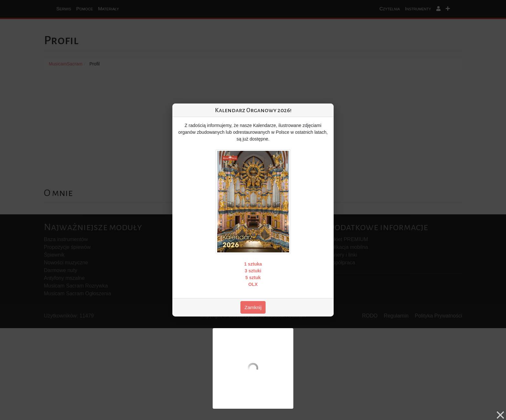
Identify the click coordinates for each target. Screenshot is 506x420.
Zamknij (253, 307)
